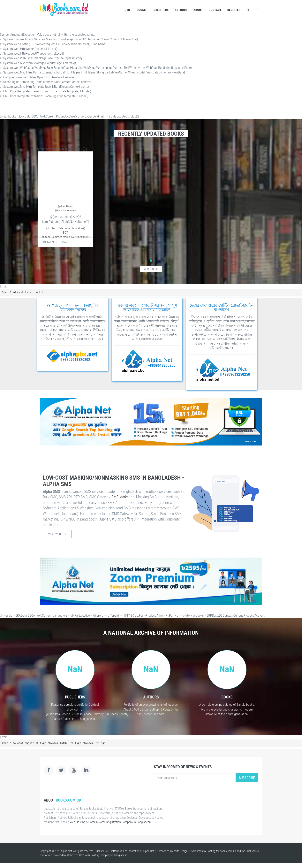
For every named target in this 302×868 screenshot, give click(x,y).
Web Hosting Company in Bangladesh (106, 855)
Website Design (179, 851)
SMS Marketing (123, 497)
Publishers (160, 10)
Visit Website (57, 534)
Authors (181, 10)
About (198, 10)
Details (49, 242)
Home (127, 10)
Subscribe (247, 778)
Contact (215, 10)
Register (234, 10)
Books (141, 10)
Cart (66, 242)
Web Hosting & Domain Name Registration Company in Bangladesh (110, 822)
